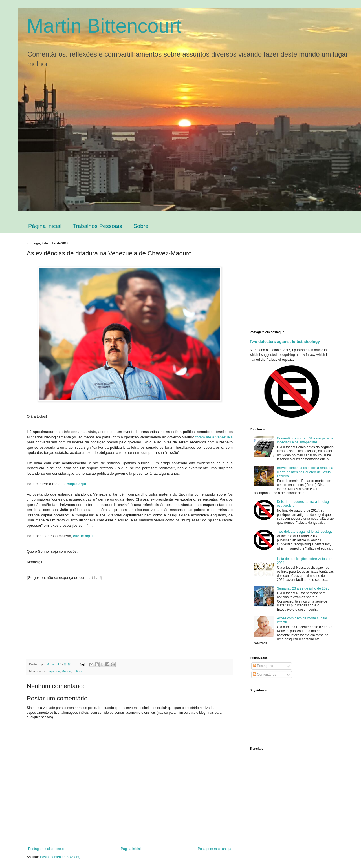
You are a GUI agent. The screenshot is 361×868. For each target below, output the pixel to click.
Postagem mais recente (46, 849)
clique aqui (76, 484)
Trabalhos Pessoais (97, 226)
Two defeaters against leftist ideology (285, 342)
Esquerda (53, 671)
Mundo (66, 671)
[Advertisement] (297, 281)
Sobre (141, 226)
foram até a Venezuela (214, 437)
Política (77, 671)
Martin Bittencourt (104, 26)
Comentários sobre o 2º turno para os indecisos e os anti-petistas (305, 440)
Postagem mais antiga (214, 849)
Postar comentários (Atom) (60, 857)
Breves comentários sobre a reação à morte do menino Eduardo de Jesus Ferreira (305, 472)
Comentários (264, 675)
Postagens (263, 666)
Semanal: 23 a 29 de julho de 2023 (303, 588)
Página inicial (45, 226)
